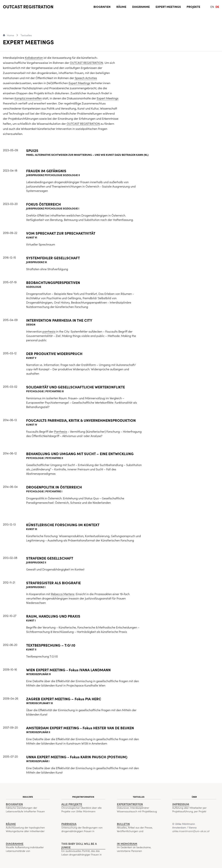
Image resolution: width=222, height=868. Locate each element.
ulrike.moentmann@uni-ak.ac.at (191, 831)
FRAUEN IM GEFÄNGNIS (46, 171)
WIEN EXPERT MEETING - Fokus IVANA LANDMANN (68, 670)
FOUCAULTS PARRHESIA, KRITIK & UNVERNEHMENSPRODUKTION (81, 421)
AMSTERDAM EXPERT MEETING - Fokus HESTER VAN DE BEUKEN (80, 728)
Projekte (193, 7)
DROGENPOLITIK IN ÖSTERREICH (54, 488)
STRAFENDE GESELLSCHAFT (50, 559)
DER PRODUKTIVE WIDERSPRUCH (54, 354)
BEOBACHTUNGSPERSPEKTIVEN (53, 283)
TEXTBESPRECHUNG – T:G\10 (51, 646)
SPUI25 (32, 151)
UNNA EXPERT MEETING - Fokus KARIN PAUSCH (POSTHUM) (77, 757)
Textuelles (26, 35)
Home (8, 35)
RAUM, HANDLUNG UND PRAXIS (53, 617)
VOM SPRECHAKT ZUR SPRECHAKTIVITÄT (61, 234)
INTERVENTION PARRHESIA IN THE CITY (59, 321)
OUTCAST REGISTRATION (28, 7)
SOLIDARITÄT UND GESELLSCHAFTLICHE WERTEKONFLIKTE (76, 387)
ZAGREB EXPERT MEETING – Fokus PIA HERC (64, 699)
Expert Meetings (168, 7)
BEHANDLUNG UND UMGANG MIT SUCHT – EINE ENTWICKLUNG (80, 454)
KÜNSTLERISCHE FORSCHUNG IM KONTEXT (63, 525)
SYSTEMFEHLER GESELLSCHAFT (53, 258)
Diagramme (141, 7)
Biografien (102, 7)
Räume (121, 7)
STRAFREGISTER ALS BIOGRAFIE (53, 583)
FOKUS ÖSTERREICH (43, 205)
